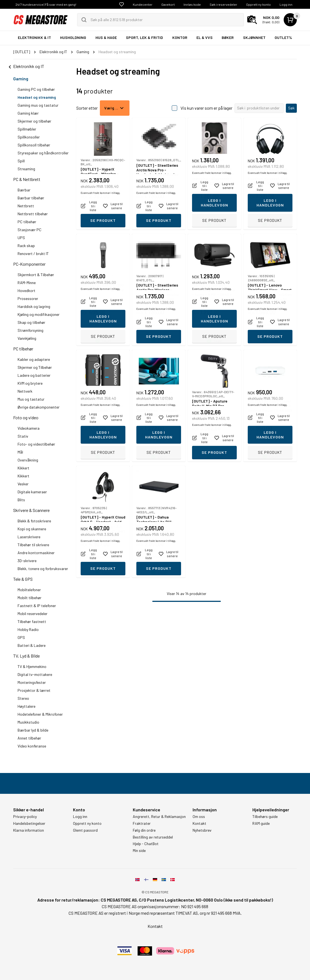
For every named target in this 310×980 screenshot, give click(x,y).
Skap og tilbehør (31, 322)
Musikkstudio (28, 722)
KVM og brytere (30, 383)
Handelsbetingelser (29, 823)
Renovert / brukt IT (33, 254)
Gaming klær (28, 113)
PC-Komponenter (29, 264)
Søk (291, 108)
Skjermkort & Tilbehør (36, 275)
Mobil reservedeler (33, 614)
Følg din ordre (144, 830)
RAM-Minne (27, 283)
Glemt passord (85, 830)
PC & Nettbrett (27, 179)
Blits (21, 500)
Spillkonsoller (29, 137)
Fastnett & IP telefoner (37, 606)
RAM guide (261, 823)
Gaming (21, 79)
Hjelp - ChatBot (146, 844)
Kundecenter (143, 4)
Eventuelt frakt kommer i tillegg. (101, 209)
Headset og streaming (37, 97)
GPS (21, 637)
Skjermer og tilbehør (34, 121)
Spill (21, 161)
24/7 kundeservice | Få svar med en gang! (46, 4)
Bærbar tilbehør (31, 198)
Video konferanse (32, 746)
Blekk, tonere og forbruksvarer (43, 569)
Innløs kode (192, 4)
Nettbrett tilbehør (33, 214)
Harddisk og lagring (34, 306)
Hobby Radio (28, 629)
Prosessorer (28, 298)
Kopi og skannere (32, 529)
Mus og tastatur (31, 399)
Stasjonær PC (29, 230)
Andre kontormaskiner (36, 553)
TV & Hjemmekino (32, 666)
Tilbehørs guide (265, 817)
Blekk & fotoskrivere (34, 521)
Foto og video (26, 417)
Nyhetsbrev (202, 830)
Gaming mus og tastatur (38, 105)
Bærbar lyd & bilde (33, 730)
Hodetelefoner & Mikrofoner (40, 714)
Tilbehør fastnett (32, 621)
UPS (21, 238)
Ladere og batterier (34, 375)
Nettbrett (26, 206)
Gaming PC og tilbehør (36, 89)
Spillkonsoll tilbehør (34, 145)
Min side (139, 851)
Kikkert (23, 468)
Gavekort (168, 4)
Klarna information (29, 830)
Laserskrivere (29, 537)
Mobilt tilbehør (29, 598)
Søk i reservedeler (223, 4)
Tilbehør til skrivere (33, 545)
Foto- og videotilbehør (36, 444)
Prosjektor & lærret (34, 690)
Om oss (199, 817)
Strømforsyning (30, 330)
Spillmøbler (27, 129)
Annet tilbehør (29, 738)
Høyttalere (26, 706)
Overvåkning (28, 460)
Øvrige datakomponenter (39, 407)
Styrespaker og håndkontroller (43, 153)
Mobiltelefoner (29, 590)
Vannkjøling (27, 338)
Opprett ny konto (258, 4)
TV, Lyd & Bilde (26, 656)
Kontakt (199, 823)
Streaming (26, 169)
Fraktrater (142, 823)
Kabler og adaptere (34, 359)
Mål (20, 452)
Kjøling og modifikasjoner (39, 314)
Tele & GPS (23, 579)
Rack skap (26, 246)
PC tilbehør (27, 222)
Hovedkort (26, 291)
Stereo (23, 698)
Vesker (23, 484)
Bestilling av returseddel (153, 837)
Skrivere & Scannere (31, 510)
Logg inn (286, 4)
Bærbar (24, 190)
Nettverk (25, 391)
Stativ (23, 436)
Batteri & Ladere (32, 645)
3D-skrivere (27, 561)
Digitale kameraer (32, 492)
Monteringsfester (32, 682)
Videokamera (29, 428)
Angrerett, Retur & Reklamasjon (159, 817)
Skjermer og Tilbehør (35, 367)
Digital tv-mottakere (35, 674)
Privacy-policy (25, 817)
